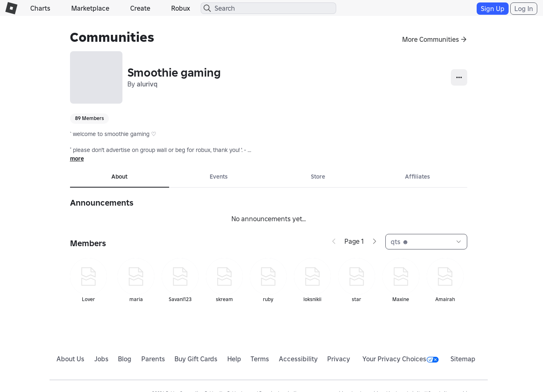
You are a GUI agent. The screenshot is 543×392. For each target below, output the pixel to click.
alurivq (147, 84)
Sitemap (463, 359)
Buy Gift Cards (196, 359)
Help (234, 359)
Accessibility (298, 359)
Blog (125, 359)
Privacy (339, 359)
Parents (153, 359)
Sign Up (493, 9)
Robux (181, 8)
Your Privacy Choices (400, 359)
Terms (260, 359)
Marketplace (90, 8)
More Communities (431, 39)
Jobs (101, 359)
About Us (70, 359)
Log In (524, 9)
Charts (40, 8)
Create (140, 8)
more (77, 159)
